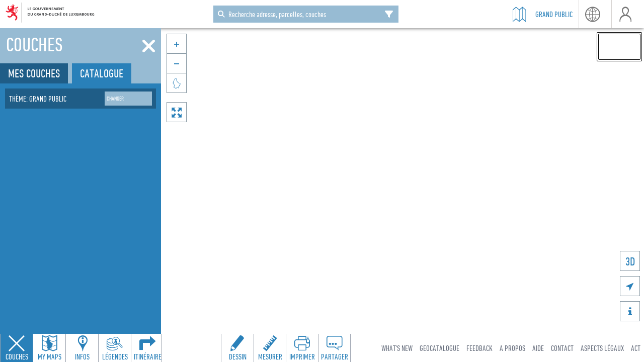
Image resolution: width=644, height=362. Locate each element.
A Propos (512, 348)
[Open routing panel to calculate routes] (147, 348)
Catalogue (102, 73)
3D (630, 261)
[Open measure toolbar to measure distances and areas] (270, 348)
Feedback (479, 348)
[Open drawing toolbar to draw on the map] (237, 348)
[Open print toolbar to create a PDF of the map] (302, 348)
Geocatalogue (439, 348)
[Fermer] (149, 46)
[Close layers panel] (17, 348)
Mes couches (34, 73)
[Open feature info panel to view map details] (82, 348)
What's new (397, 348)
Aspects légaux (602, 348)
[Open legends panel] (115, 348)
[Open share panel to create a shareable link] (334, 348)
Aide (538, 348)
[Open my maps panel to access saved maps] (49, 348)
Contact (562, 348)
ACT (636, 348)
